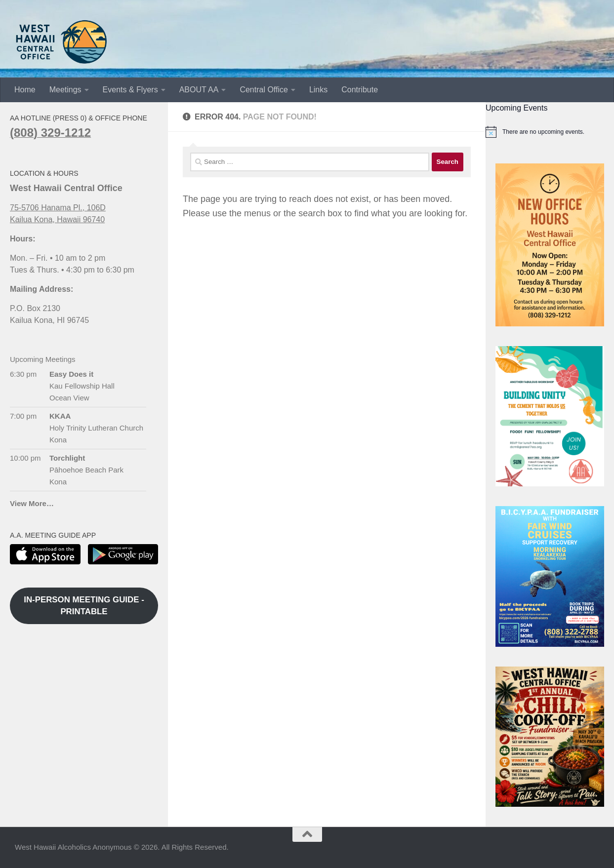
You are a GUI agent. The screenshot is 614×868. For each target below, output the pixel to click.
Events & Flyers (130, 90)
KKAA (60, 416)
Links (318, 90)
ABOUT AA (199, 90)
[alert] (550, 132)
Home (25, 90)
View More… (32, 503)
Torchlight (67, 458)
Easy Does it (71, 374)
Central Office (264, 90)
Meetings (65, 90)
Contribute (360, 90)
